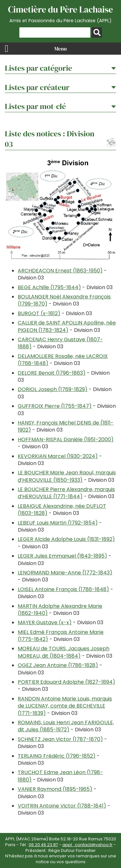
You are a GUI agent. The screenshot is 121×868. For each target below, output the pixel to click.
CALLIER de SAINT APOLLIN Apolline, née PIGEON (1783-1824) (67, 326)
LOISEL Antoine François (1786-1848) (63, 589)
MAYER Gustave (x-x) (45, 622)
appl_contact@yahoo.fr (87, 845)
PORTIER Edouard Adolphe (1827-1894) (66, 682)
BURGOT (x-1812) (39, 313)
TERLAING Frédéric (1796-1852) (57, 756)
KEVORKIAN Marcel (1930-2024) (58, 456)
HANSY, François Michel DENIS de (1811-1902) (66, 426)
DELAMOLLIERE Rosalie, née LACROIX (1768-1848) (63, 360)
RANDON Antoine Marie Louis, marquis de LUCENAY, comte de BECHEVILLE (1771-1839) (65, 706)
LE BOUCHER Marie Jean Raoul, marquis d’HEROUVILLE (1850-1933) (67, 476)
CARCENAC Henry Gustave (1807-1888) (60, 343)
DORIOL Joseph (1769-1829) (53, 389)
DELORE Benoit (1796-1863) (52, 373)
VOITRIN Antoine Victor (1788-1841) (62, 806)
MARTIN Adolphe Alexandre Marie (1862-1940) (60, 610)
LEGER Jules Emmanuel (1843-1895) (62, 556)
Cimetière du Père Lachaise (60, 14)
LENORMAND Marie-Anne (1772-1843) (65, 573)
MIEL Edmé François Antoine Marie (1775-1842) (61, 636)
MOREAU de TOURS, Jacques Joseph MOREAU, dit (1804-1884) (64, 652)
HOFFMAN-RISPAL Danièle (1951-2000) (66, 439)
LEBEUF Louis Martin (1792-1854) (58, 523)
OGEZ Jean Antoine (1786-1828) (58, 665)
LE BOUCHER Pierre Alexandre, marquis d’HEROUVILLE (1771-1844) (66, 493)
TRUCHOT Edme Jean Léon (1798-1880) (60, 776)
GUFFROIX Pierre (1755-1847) (55, 406)
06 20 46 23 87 (43, 845)
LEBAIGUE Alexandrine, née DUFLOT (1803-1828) (62, 510)
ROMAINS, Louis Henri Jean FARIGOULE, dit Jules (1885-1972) (66, 726)
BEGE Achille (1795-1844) (49, 287)
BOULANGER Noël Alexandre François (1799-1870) (64, 300)
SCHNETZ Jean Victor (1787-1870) (60, 739)
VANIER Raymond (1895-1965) (55, 789)
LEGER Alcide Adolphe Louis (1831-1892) (66, 539)
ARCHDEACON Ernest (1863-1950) (60, 271)
